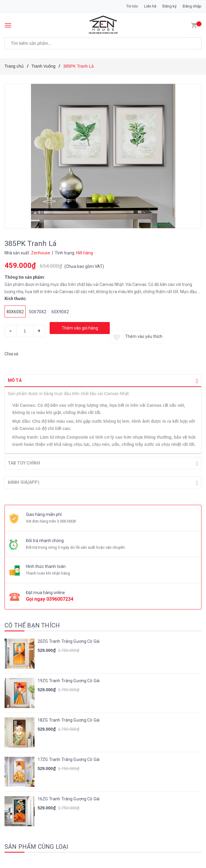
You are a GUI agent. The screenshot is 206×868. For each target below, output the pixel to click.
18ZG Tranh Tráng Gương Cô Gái (69, 719)
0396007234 (60, 598)
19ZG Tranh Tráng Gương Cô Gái (69, 680)
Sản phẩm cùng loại (37, 846)
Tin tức (132, 6)
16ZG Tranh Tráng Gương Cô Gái (69, 798)
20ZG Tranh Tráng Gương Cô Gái (69, 641)
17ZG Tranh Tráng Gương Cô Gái (69, 759)
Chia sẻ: (12, 354)
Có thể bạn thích (32, 625)
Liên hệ (150, 6)
